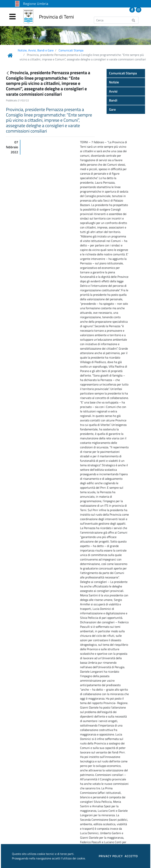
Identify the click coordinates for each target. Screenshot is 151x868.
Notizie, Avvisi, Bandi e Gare (36, 50)
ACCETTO (131, 856)
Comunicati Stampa (71, 50)
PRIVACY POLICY (111, 856)
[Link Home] (10, 55)
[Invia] (133, 20)
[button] (126, 73)
